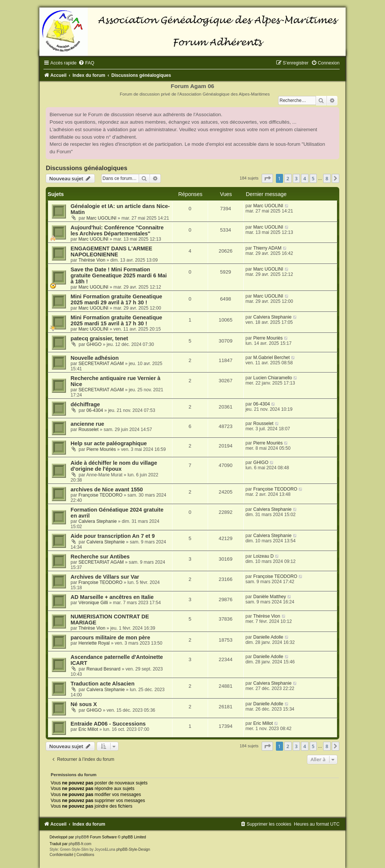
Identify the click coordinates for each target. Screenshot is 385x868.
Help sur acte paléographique (109, 443)
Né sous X (84, 704)
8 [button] (327, 178)
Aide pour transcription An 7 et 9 (112, 536)
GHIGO (94, 344)
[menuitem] (86, 63)
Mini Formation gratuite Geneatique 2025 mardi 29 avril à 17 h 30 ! (116, 299)
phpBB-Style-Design (133, 849)
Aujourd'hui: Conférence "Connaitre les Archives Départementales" (117, 230)
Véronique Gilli (93, 603)
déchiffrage (85, 404)
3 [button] (296, 178)
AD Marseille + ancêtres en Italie (112, 597)
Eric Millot (88, 729)
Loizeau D (264, 556)
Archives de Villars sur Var (105, 577)
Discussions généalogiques (86, 168)
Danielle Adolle (268, 637)
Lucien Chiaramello (273, 378)
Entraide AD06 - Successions (108, 724)
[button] (267, 178)
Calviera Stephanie (273, 317)
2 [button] (288, 178)
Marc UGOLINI (102, 218)
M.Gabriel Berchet (272, 358)
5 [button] (313, 178)
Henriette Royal (94, 643)
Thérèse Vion (92, 260)
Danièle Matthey (270, 597)
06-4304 (95, 410)
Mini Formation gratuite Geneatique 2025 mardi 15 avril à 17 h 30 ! (116, 320)
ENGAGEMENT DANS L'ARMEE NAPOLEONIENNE (111, 251)
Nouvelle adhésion (94, 358)
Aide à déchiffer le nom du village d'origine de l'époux (114, 466)
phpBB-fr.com (80, 844)
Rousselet (88, 430)
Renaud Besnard (104, 669)
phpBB (81, 837)
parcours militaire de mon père (110, 638)
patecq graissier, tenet (99, 338)
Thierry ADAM (267, 248)
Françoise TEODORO (100, 495)
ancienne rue (87, 424)
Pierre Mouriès (268, 338)
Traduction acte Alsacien (102, 684)
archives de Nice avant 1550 (107, 489)
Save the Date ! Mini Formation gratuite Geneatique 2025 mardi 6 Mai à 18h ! (119, 275)
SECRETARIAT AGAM (101, 364)
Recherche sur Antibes (100, 557)
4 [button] (305, 178)
